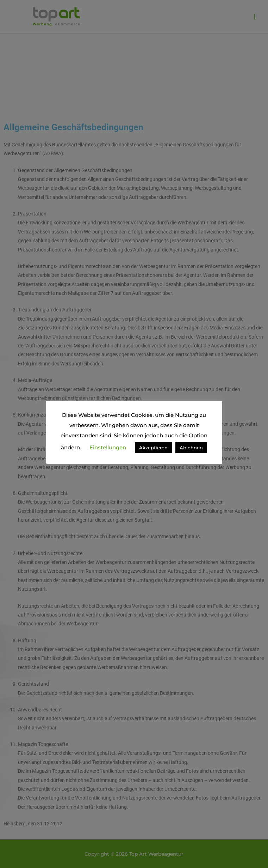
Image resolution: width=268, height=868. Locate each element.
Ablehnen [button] (191, 448)
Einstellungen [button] (108, 447)
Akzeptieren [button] (153, 448)
